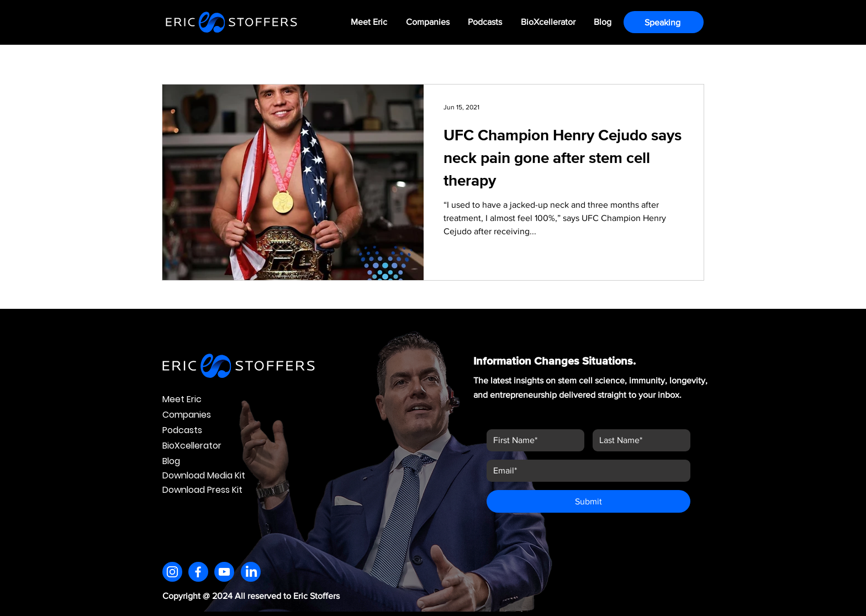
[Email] (585, 471)
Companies (187, 415)
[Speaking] (664, 22)
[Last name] (638, 440)
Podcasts (182, 430)
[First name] (532, 440)
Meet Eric (182, 399)
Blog (171, 461)
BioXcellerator (192, 446)
